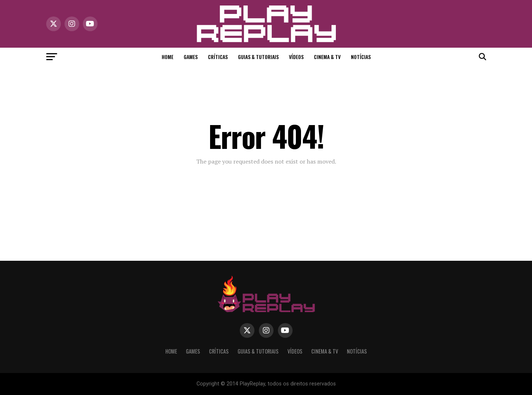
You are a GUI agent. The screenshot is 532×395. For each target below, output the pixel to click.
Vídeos (296, 57)
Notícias (361, 57)
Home (168, 57)
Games (191, 57)
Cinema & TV (327, 57)
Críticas (218, 57)
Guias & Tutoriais (258, 57)
